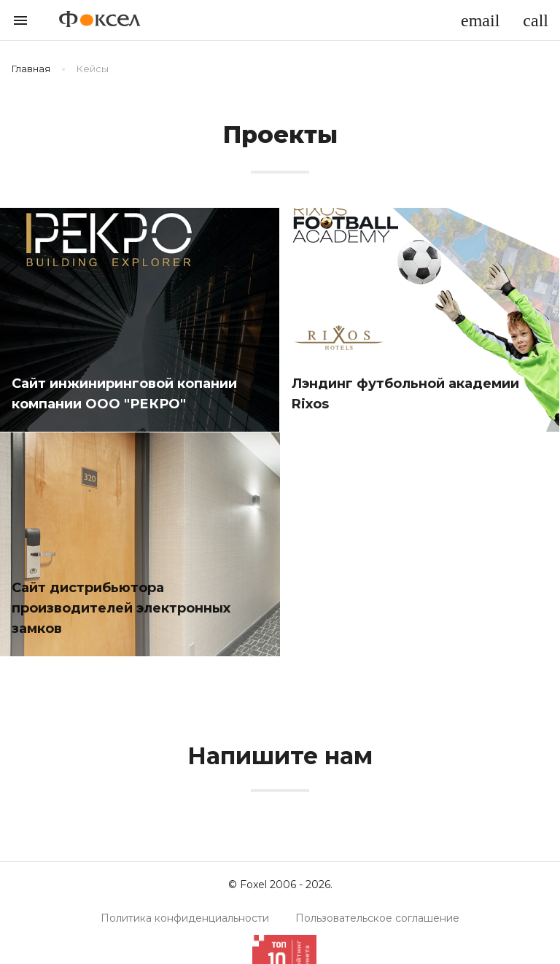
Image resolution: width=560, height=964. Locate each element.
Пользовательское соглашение (377, 918)
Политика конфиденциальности (185, 918)
